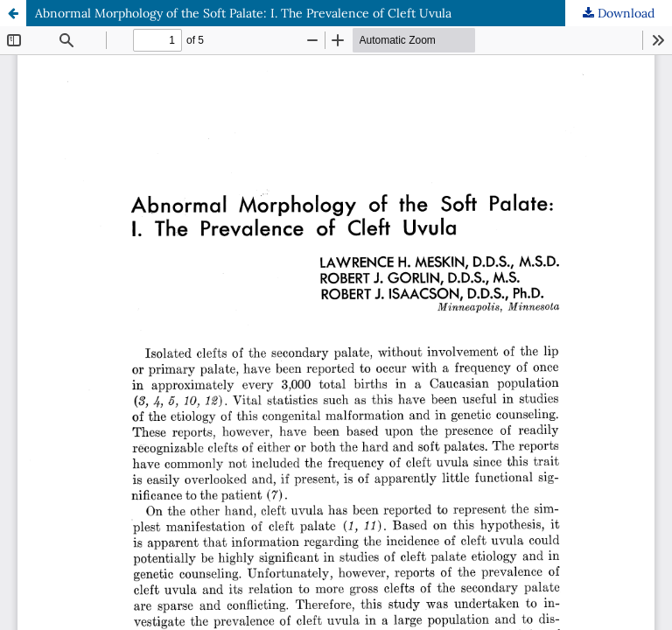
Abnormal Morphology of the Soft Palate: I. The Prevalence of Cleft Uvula (243, 13)
